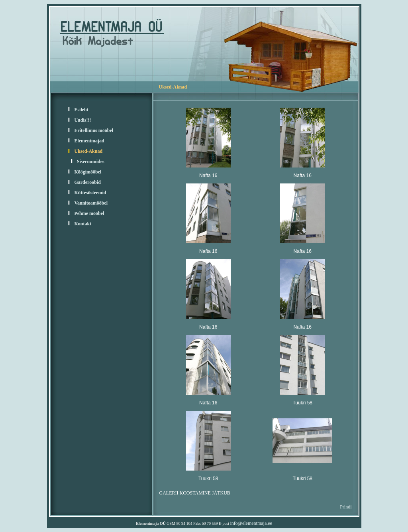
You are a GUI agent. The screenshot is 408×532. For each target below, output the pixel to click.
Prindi (346, 507)
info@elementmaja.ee (251, 523)
